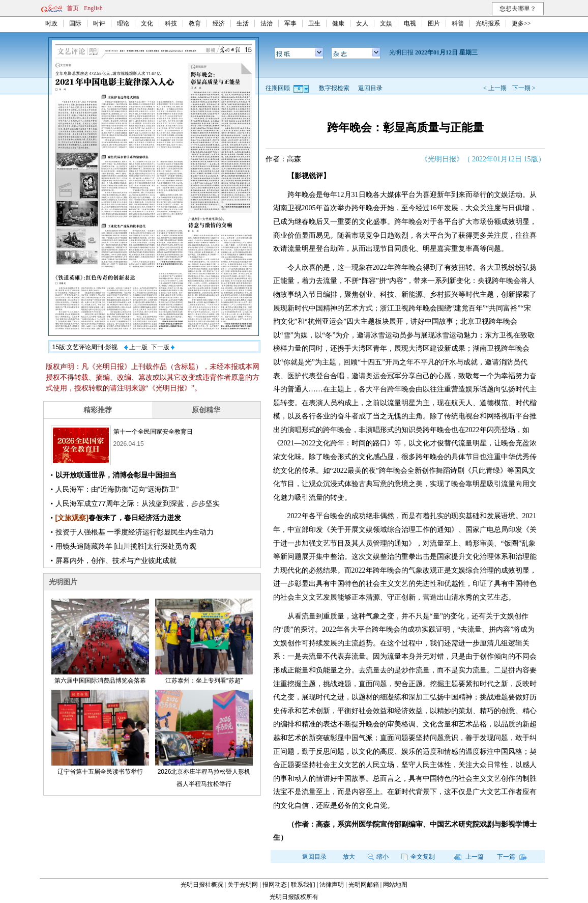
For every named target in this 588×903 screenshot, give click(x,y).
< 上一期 (495, 88)
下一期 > (524, 88)
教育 (195, 23)
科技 (171, 23)
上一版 (136, 347)
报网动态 (275, 885)
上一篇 (469, 857)
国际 (75, 23)
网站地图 (395, 885)
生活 (243, 23)
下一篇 (512, 857)
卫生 (314, 23)
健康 (338, 23)
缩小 (378, 857)
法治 (267, 23)
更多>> (521, 23)
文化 (147, 23)
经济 (219, 23)
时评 (99, 23)
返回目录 (370, 88)
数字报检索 (334, 88)
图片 (434, 23)
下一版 (163, 347)
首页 (73, 8)
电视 (410, 23)
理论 (123, 23)
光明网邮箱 (364, 885)
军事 (290, 23)
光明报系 (488, 23)
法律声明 (332, 885)
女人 (362, 23)
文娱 (386, 23)
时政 (51, 23)
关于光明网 (243, 885)
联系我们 (303, 885)
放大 (349, 857)
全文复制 (418, 857)
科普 (458, 23)
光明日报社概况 (202, 885)
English (93, 8)
